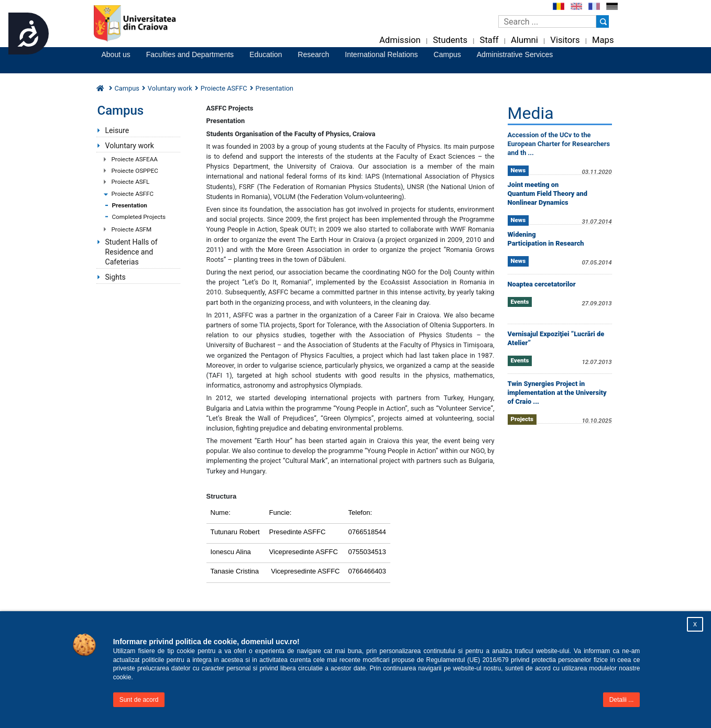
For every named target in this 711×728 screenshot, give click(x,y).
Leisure (117, 130)
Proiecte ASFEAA (135, 159)
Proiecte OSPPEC (135, 171)
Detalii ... (622, 700)
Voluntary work (130, 146)
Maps (603, 40)
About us (116, 54)
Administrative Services (515, 54)
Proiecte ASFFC (133, 194)
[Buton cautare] (603, 21)
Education (266, 54)
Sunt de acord (139, 700)
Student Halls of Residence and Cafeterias (132, 252)
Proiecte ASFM (132, 229)
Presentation (130, 205)
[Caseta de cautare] (547, 21)
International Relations (381, 54)
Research (313, 54)
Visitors (565, 40)
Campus (447, 54)
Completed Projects (139, 217)
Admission (400, 40)
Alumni (524, 40)
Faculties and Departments (190, 54)
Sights (116, 277)
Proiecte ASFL (131, 182)
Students (450, 40)
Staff (489, 40)
